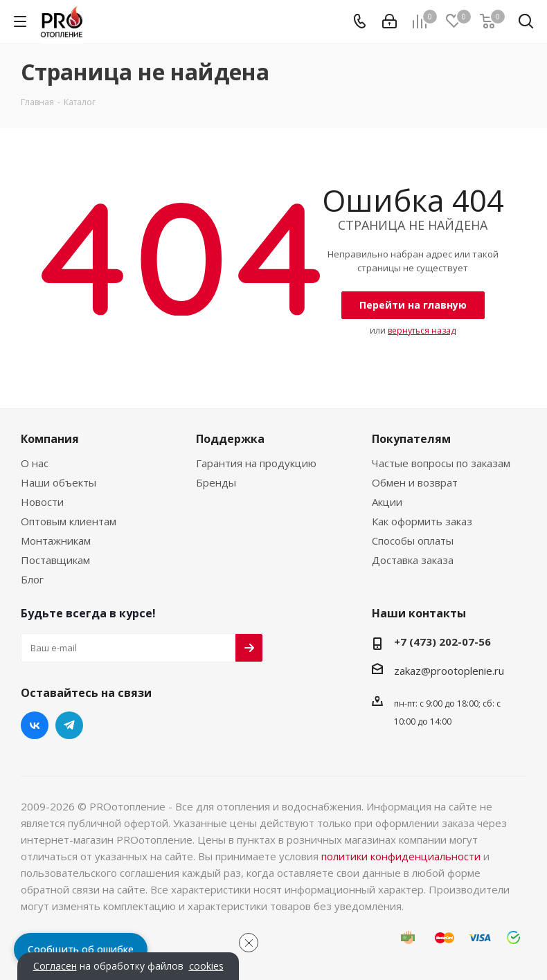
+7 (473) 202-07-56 (442, 642)
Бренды (216, 482)
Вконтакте (35, 725)
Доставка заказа (413, 560)
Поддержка (230, 439)
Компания (50, 439)
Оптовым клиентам (69, 521)
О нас (35, 463)
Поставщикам (55, 560)
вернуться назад (422, 330)
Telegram (69, 725)
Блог (32, 579)
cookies (206, 966)
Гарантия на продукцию (256, 463)
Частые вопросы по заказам (441, 463)
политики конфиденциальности (401, 856)
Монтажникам (56, 541)
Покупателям (411, 439)
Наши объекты (59, 482)
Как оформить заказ (422, 521)
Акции (387, 502)
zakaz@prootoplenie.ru (449, 671)
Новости (42, 502)
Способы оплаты (413, 541)
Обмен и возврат (415, 482)
